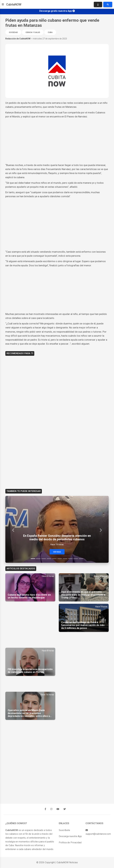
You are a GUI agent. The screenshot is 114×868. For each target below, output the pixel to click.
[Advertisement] (57, 141)
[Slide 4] (49, 559)
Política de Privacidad (70, 843)
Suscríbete (64, 830)
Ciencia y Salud (33, 32)
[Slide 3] (44, 559)
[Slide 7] (65, 559)
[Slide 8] (70, 559)
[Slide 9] (76, 559)
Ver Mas (57, 552)
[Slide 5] (54, 559)
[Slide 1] (33, 559)
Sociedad (13, 32)
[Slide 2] (38, 559)
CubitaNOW (14, 4)
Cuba (50, 32)
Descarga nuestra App (70, 836)
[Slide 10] (81, 559)
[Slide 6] (60, 559)
